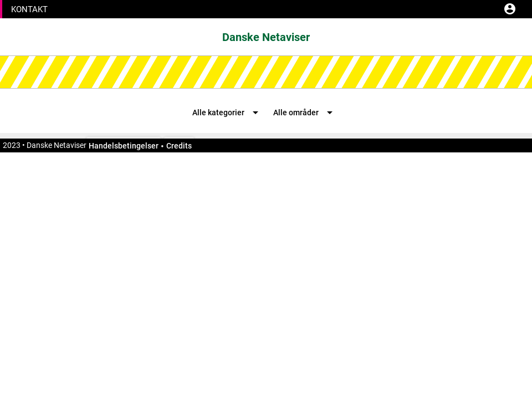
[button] (29, 10)
